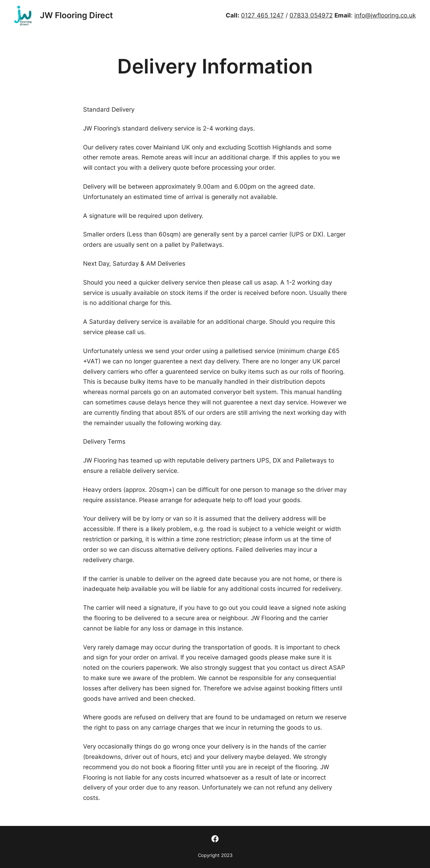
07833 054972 (311, 15)
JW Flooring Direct (76, 15)
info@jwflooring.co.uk (385, 15)
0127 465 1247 (262, 15)
